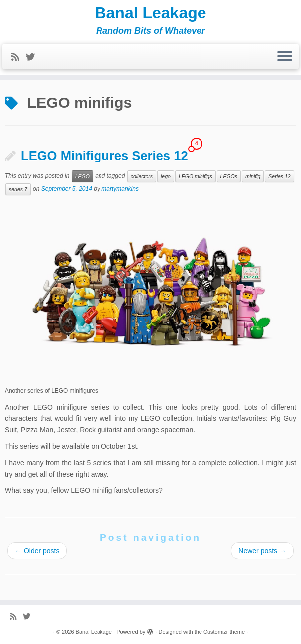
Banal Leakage (150, 13)
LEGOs (229, 176)
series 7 (18, 189)
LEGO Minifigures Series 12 (104, 156)
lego (166, 176)
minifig (253, 176)
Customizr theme (224, 632)
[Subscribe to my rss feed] (19, 57)
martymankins (120, 189)
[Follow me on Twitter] (34, 57)
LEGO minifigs (196, 176)
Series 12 (279, 176)
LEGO (82, 176)
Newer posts (262, 551)
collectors (142, 176)
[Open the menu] (285, 57)
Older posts (37, 551)
